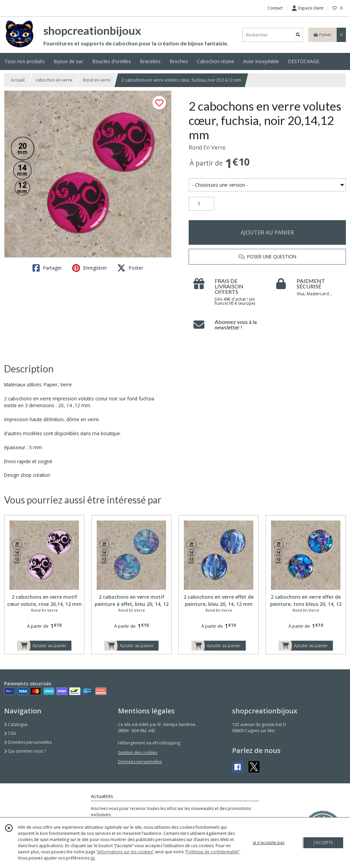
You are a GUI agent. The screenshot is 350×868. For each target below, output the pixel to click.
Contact (275, 8)
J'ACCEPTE (323, 843)
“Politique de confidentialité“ (212, 852)
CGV (10, 733)
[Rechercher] (298, 35)
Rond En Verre (207, 147)
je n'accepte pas (269, 843)
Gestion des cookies (138, 752)
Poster (130, 268)
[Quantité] (201, 204)
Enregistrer (90, 268)
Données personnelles (28, 742)
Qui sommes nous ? (25, 751)
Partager (47, 268)
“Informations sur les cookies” (125, 852)
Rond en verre (97, 80)
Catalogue (16, 724)
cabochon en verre (54, 80)
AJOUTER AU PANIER (267, 232)
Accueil (18, 80)
